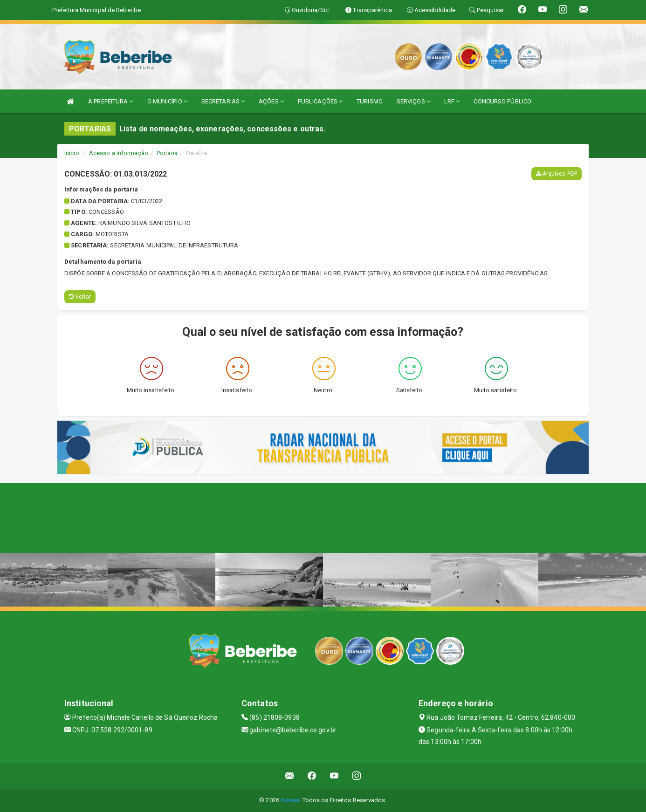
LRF (452, 101)
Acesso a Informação (119, 153)
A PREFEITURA (110, 101)
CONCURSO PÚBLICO (502, 101)
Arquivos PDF (557, 174)
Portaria (167, 153)
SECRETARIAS (223, 101)
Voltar (80, 297)
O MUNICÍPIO (167, 101)
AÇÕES (271, 101)
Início (72, 153)
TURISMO (370, 101)
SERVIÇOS (413, 101)
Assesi (290, 800)
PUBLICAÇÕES (320, 101)
